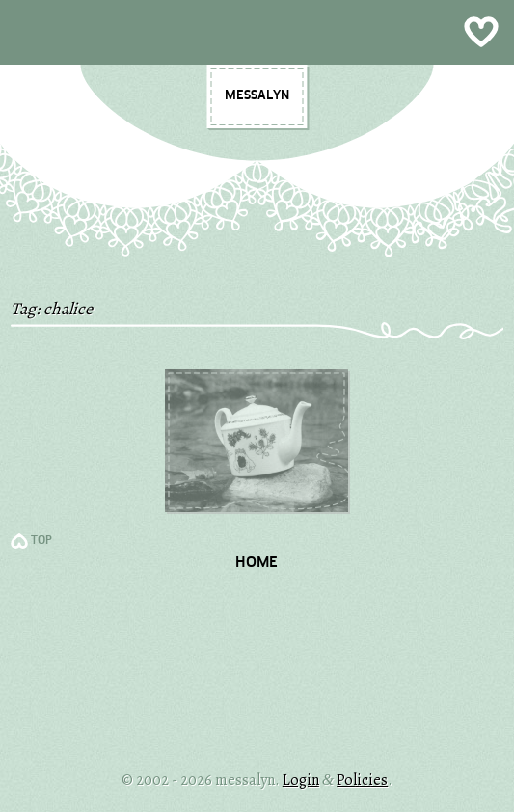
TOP (41, 541)
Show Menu (257, 32)
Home (257, 563)
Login (301, 780)
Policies (362, 780)
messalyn (257, 95)
